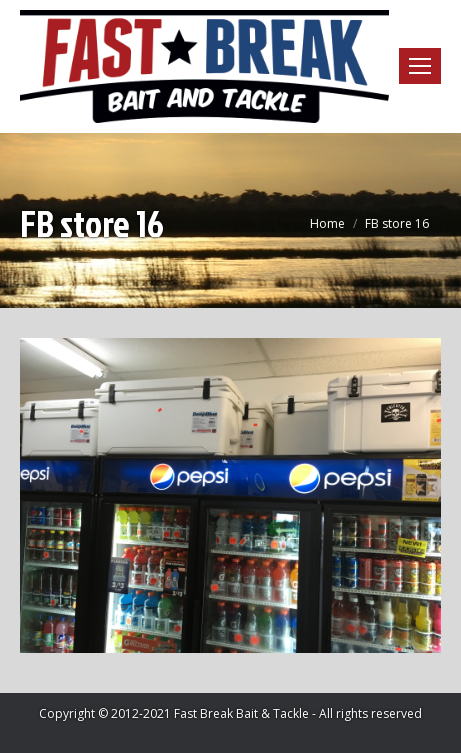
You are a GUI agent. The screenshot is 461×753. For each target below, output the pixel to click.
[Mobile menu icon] (420, 66)
